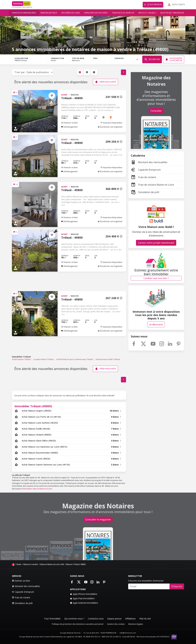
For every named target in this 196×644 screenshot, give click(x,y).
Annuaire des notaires (96, 13)
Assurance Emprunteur (111, 123)
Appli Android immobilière (84, 603)
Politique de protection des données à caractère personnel (78, 624)
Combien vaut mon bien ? (156, 278)
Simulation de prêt (145, 192)
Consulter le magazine (98, 520)
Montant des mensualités (149, 162)
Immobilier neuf (49, 13)
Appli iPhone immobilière (84, 594)
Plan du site (145, 619)
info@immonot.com (128, 633)
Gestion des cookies (116, 624)
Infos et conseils (147, 13)
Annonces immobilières (24, 13)
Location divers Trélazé (43, 359)
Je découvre (156, 324)
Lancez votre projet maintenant (156, 243)
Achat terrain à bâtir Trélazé (108, 359)
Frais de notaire (143, 177)
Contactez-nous (96, 619)
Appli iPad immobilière (82, 598)
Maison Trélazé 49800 (76, 564)
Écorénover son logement (110, 127)
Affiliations (130, 619)
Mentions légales (136, 624)
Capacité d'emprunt (146, 170)
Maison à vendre (31, 564)
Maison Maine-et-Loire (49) (52, 564)
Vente (19, 564)
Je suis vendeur (153, 5)
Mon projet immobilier (172, 13)
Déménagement (69, 127)
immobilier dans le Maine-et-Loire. (38, 489)
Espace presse (114, 619)
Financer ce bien (69, 123)
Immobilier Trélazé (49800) (33, 406)
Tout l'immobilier (52, 619)
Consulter (156, 111)
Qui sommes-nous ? (74, 619)
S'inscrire (177, 586)
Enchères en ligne (71, 13)
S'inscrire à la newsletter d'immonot (146, 581)
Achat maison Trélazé (21, 359)
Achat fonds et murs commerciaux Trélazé (75, 359)
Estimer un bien (21, 581)
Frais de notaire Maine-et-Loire (152, 185)
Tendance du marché (123, 13)
